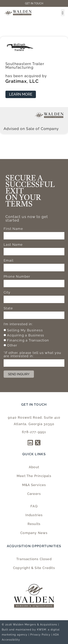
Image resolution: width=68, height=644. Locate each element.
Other (12, 345)
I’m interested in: (18, 324)
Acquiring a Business (26, 335)
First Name (13, 229)
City (7, 293)
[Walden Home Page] (18, 13)
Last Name (13, 245)
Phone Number (17, 277)
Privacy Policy (40, 635)
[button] (63, 13)
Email (9, 261)
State (8, 308)
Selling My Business (25, 330)
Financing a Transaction (28, 340)
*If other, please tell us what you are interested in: (32, 355)
